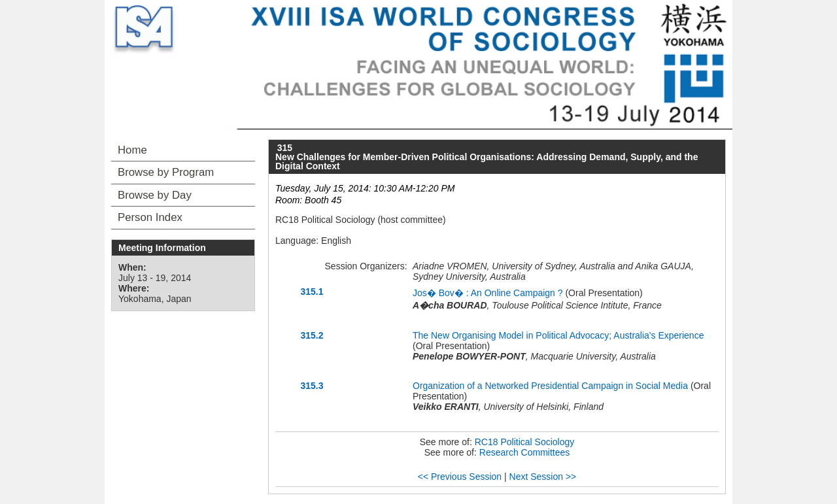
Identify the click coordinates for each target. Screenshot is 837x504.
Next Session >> (543, 477)
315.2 (312, 335)
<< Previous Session (460, 477)
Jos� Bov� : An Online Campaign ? (488, 293)
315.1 (312, 292)
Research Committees (525, 452)
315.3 (312, 386)
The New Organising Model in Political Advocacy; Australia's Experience (558, 335)
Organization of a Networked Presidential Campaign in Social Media (550, 386)
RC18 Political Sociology (525, 442)
